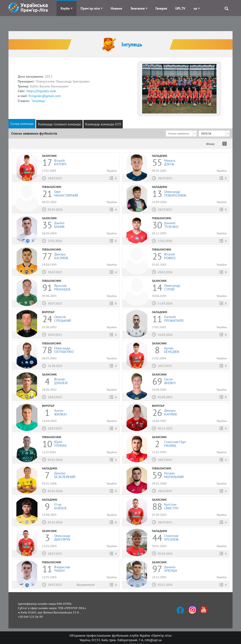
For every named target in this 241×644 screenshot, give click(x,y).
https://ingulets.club (41, 91)
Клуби (65, 8)
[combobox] (181, 133)
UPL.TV (180, 8)
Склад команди (22, 124)
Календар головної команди (59, 124)
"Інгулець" (38, 101)
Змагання (138, 8)
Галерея (161, 8)
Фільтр (210, 144)
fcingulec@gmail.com (45, 96)
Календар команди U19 (103, 124)
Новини (116, 8)
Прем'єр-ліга (90, 8)
